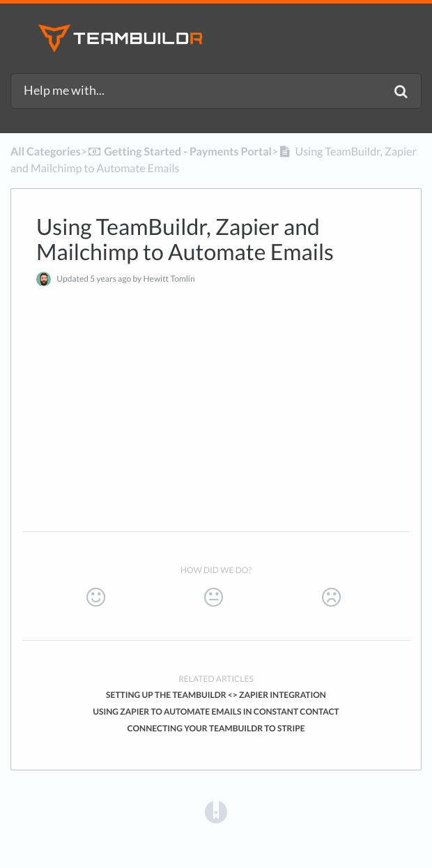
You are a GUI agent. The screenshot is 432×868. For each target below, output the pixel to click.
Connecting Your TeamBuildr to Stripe (216, 728)
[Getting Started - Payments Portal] (179, 152)
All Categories (46, 152)
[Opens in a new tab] (216, 812)
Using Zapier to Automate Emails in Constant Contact (216, 711)
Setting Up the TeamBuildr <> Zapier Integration (216, 695)
